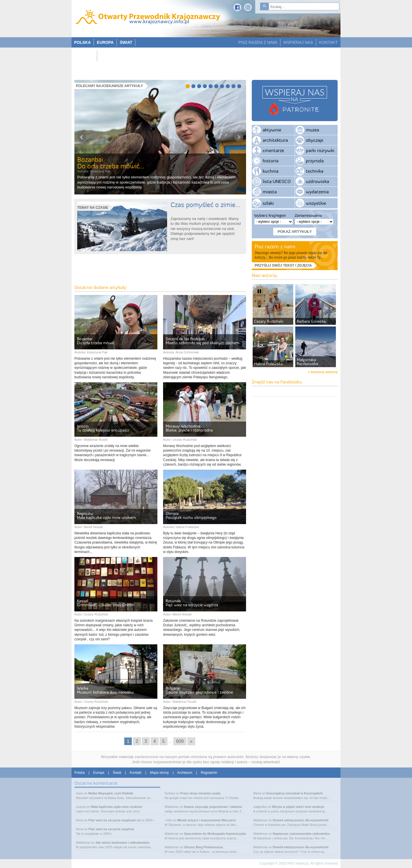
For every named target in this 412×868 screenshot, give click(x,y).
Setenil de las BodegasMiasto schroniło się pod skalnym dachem (202, 341)
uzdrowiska (317, 181)
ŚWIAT (126, 42)
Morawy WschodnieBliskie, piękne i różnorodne (189, 428)
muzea (312, 130)
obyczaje (315, 140)
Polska (80, 773)
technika (315, 171)
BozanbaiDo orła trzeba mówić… (111, 163)
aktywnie (272, 130)
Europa (99, 773)
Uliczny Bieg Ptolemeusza (203, 847)
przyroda (315, 161)
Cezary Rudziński (185, 440)
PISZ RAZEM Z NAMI (258, 42)
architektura (275, 140)
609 (180, 741)
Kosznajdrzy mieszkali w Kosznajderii (295, 793)
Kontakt (136, 773)
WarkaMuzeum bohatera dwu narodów (105, 690)
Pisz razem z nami (275, 246)
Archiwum (185, 773)
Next (239, 137)
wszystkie (316, 203)
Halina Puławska (187, 527)
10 (239, 86)
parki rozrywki (320, 150)
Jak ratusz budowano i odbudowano (122, 843)
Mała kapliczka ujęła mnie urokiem (117, 807)
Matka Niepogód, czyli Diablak (111, 793)
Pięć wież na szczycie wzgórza (111, 820)
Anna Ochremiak (187, 352)
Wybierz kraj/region (270, 215)
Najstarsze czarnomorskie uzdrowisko (301, 834)
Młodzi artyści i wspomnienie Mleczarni (206, 820)
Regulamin (209, 773)
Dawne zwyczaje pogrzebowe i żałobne (213, 807)
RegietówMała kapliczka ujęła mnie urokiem (106, 515)
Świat (117, 773)
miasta (270, 192)
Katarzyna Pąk (100, 171)
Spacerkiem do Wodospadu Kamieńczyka (215, 834)
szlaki (268, 203)
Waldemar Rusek (96, 440)
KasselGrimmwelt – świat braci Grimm (106, 603)
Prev (82, 137)
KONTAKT (328, 42)
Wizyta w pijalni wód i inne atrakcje (298, 807)
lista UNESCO (277, 181)
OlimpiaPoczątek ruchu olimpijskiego (191, 515)
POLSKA (82, 42)
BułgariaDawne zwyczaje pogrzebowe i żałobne (199, 690)
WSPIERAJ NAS (298, 42)
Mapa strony (159, 773)
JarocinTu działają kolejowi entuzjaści (103, 428)
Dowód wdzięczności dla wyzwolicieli (301, 820)
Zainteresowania (308, 215)
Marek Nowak (93, 527)
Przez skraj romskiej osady (200, 793)
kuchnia (271, 171)
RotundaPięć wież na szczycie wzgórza (192, 603)
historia (271, 161)
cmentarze (273, 150)
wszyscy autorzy (324, 372)
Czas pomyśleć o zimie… (205, 205)
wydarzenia (317, 192)
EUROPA (105, 42)
